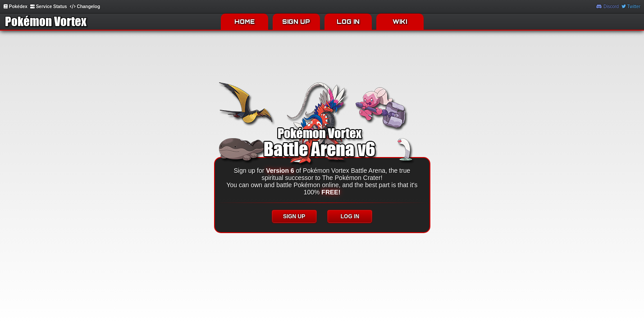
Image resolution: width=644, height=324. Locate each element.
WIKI (400, 22)
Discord (607, 7)
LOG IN (348, 22)
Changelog (85, 7)
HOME (244, 22)
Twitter (631, 7)
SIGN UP (296, 22)
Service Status (49, 7)
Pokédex (16, 7)
